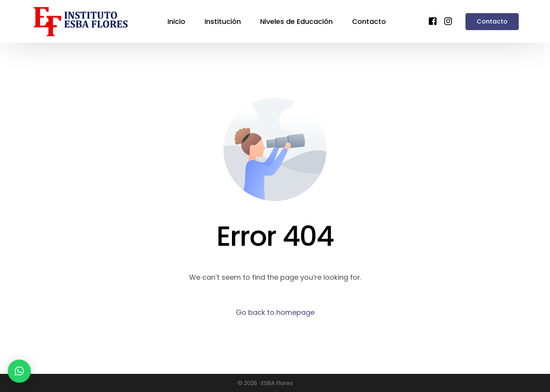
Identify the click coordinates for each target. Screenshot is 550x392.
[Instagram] (448, 21)
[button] (19, 371)
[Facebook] (433, 21)
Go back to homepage (275, 312)
